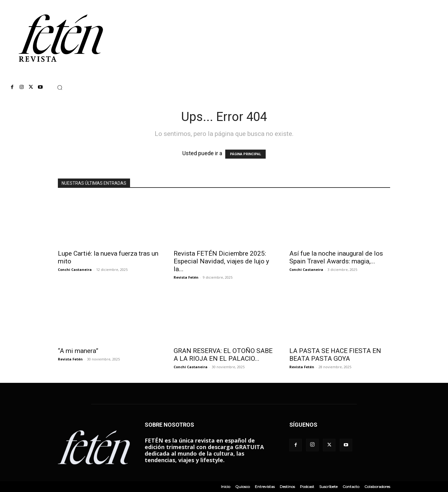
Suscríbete (328, 487)
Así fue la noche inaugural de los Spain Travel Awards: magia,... (336, 257)
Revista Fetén (186, 277)
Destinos (287, 487)
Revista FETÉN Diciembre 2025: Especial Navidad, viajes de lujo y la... (221, 261)
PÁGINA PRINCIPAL (245, 154)
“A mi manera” (78, 351)
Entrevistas (265, 487)
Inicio (226, 487)
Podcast (307, 487)
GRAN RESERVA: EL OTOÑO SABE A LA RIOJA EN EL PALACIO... (223, 355)
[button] (60, 87)
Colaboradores (377, 487)
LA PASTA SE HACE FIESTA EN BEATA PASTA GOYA (335, 355)
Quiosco (243, 487)
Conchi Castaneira (75, 269)
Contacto (351, 487)
